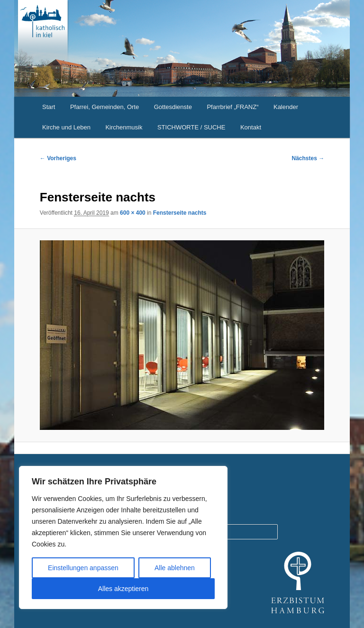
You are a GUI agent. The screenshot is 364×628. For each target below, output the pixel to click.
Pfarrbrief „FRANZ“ (232, 107)
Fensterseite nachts (180, 213)
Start (49, 107)
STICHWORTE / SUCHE (191, 127)
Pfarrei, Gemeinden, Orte (105, 107)
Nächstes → (308, 158)
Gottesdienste (173, 107)
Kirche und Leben (66, 127)
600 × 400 (133, 213)
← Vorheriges (58, 158)
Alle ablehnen (175, 568)
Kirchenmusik (124, 127)
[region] (123, 537)
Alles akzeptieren (123, 589)
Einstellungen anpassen (83, 568)
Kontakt (251, 127)
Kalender (286, 107)
